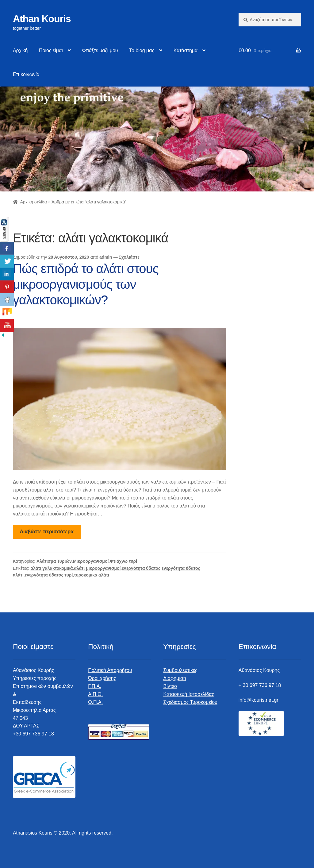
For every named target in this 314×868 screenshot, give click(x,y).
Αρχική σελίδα (33, 202)
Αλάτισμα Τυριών (54, 561)
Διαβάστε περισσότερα (47, 532)
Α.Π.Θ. (95, 694)
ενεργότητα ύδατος (141, 568)
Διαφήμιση (174, 678)
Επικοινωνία (26, 74)
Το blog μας (142, 50)
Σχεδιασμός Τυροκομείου (190, 702)
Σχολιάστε (129, 257)
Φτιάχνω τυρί (123, 561)
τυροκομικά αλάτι (92, 575)
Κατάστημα (186, 50)
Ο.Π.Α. (95, 702)
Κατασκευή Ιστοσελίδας (189, 694)
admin (106, 257)
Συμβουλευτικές (180, 670)
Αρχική (20, 50)
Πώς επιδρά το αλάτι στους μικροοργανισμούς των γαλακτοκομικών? (86, 284)
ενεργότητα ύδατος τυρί (49, 575)
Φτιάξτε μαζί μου (100, 50)
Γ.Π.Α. (95, 686)
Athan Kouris (42, 19)
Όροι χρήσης (102, 678)
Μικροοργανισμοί (91, 561)
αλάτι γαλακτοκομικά (52, 568)
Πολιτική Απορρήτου (110, 670)
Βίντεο (170, 686)
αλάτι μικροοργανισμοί (97, 568)
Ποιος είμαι (51, 50)
